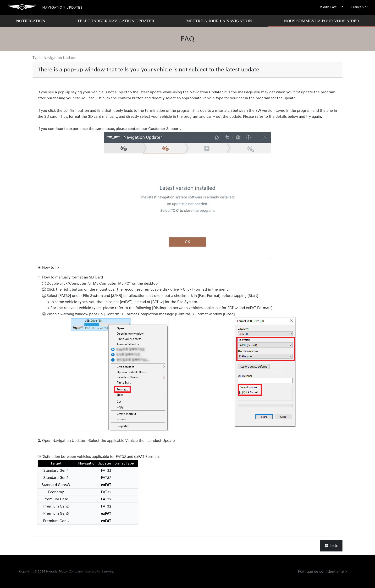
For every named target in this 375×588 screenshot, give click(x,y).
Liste (331, 546)
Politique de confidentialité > (323, 572)
